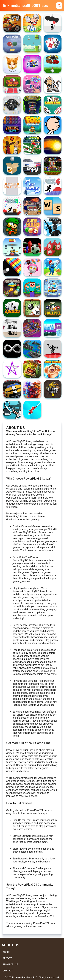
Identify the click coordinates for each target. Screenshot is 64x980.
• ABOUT (6, 952)
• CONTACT (7, 971)
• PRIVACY (7, 958)
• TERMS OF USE (10, 964)
